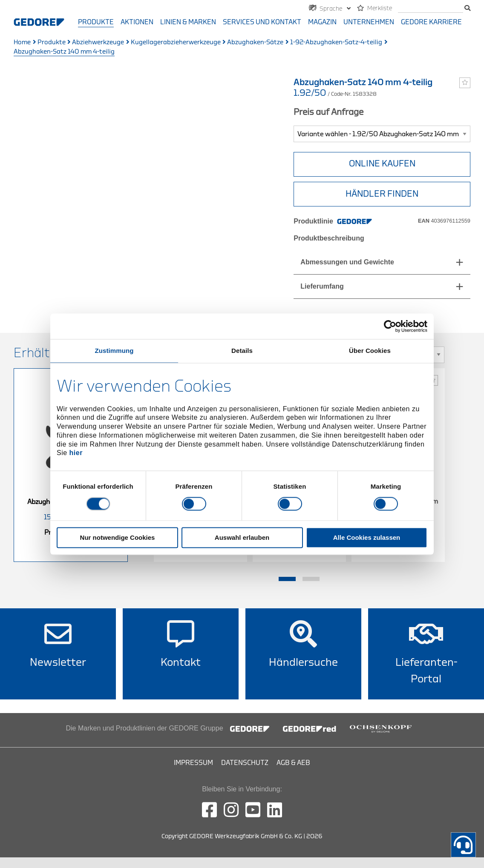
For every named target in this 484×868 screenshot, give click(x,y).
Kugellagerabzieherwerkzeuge (176, 42)
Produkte (96, 22)
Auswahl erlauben (242, 537)
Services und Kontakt (262, 22)
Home (22, 42)
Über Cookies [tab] (370, 351)
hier (76, 453)
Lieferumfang (322, 286)
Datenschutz (245, 763)
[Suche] (431, 9)
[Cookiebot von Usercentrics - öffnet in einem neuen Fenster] (390, 326)
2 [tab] (311, 579)
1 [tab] (287, 579)
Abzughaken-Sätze (255, 42)
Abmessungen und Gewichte (347, 262)
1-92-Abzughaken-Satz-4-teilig (336, 42)
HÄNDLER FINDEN (382, 194)
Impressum (193, 763)
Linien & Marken (188, 22)
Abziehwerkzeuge (98, 42)
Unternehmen (369, 22)
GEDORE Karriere (431, 22)
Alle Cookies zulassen (367, 537)
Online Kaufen (382, 164)
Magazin (322, 22)
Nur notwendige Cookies (118, 537)
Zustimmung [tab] (114, 351)
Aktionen (137, 22)
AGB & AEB (293, 763)
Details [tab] (242, 351)
